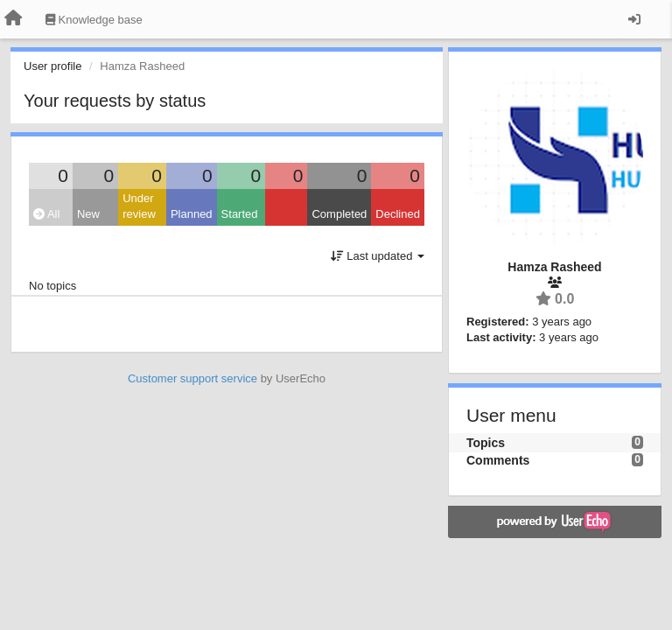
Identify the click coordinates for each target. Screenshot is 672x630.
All (46, 214)
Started (240, 214)
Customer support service (192, 378)
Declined (398, 214)
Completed (339, 214)
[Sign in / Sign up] (634, 19)
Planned (192, 214)
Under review (139, 206)
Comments (498, 460)
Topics (486, 443)
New (88, 214)
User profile (52, 66)
